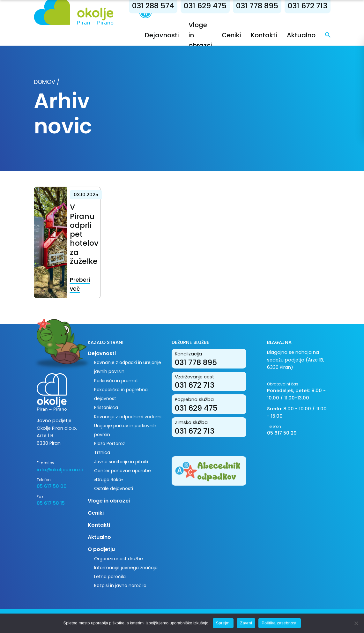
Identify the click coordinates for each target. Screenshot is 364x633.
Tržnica (102, 452)
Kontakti (264, 35)
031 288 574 (153, 6)
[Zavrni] (356, 623)
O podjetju (101, 549)
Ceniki (231, 35)
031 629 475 (205, 6)
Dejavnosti (162, 35)
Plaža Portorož (109, 443)
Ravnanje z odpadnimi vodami (128, 417)
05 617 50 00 (52, 486)
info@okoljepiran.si (57, 470)
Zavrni (246, 623)
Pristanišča (106, 407)
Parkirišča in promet (116, 381)
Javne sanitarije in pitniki (121, 462)
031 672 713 (308, 6)
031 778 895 (257, 6)
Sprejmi (223, 623)
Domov (45, 82)
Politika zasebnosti (279, 623)
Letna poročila (110, 577)
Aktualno (301, 35)
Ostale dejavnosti (114, 488)
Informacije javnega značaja (126, 568)
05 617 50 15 (51, 503)
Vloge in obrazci (109, 501)
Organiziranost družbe (119, 559)
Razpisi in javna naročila (120, 585)
